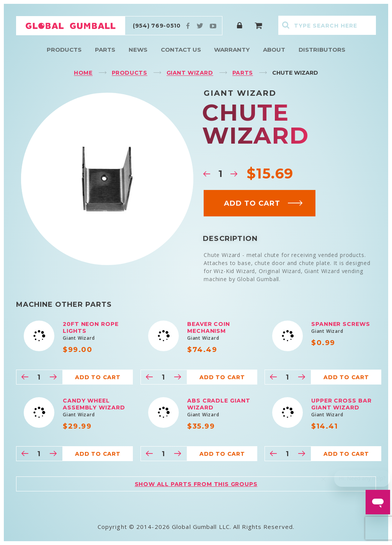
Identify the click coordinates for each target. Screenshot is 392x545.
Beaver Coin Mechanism (209, 327)
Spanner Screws (341, 324)
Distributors (322, 50)
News (138, 50)
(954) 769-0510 (157, 26)
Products (64, 50)
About (274, 50)
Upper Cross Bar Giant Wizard (341, 404)
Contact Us (181, 50)
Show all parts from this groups (196, 484)
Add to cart (264, 203)
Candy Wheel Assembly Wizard (94, 404)
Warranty (232, 50)
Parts (105, 50)
